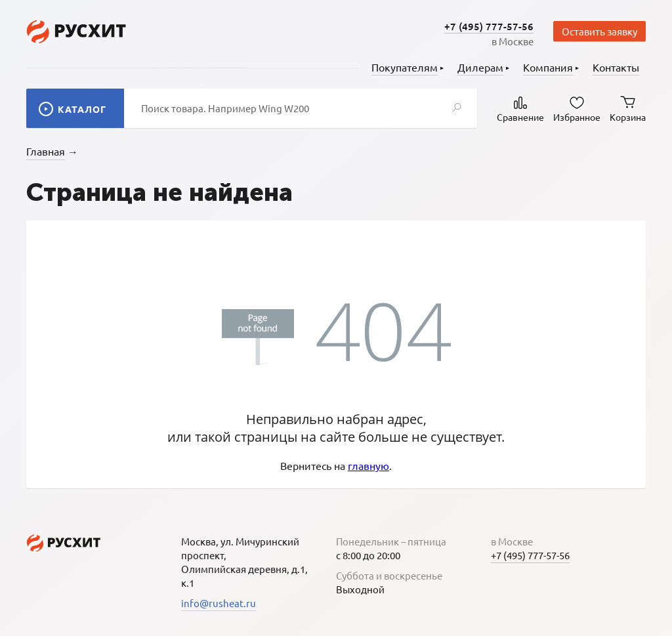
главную (368, 465)
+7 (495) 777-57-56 (489, 26)
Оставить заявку (599, 31)
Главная (46, 151)
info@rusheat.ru (219, 603)
